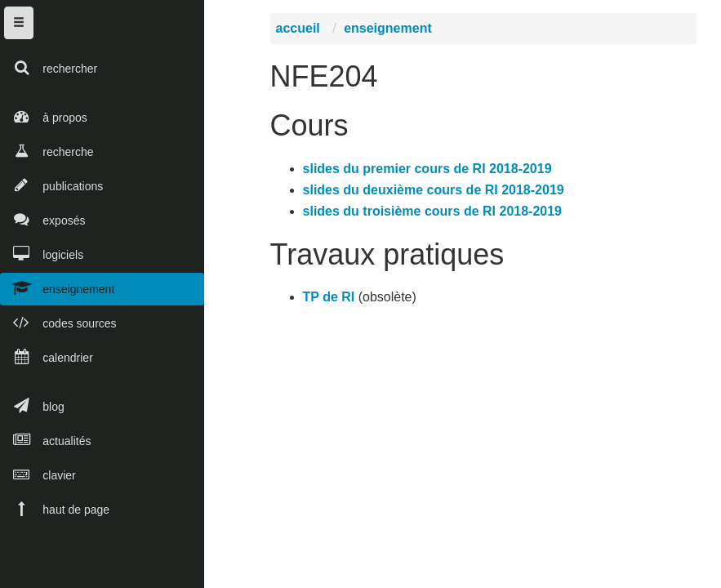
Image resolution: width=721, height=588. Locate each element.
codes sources (58, 322)
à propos (44, 116)
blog (32, 405)
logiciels (42, 254)
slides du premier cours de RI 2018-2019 (430, 172)
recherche (47, 151)
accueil (300, 32)
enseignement (57, 288)
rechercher (49, 67)
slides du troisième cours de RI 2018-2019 (435, 214)
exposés (42, 219)
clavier (38, 474)
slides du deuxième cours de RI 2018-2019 (436, 193)
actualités (45, 440)
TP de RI (332, 301)
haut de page (55, 508)
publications (51, 185)
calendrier (47, 356)
